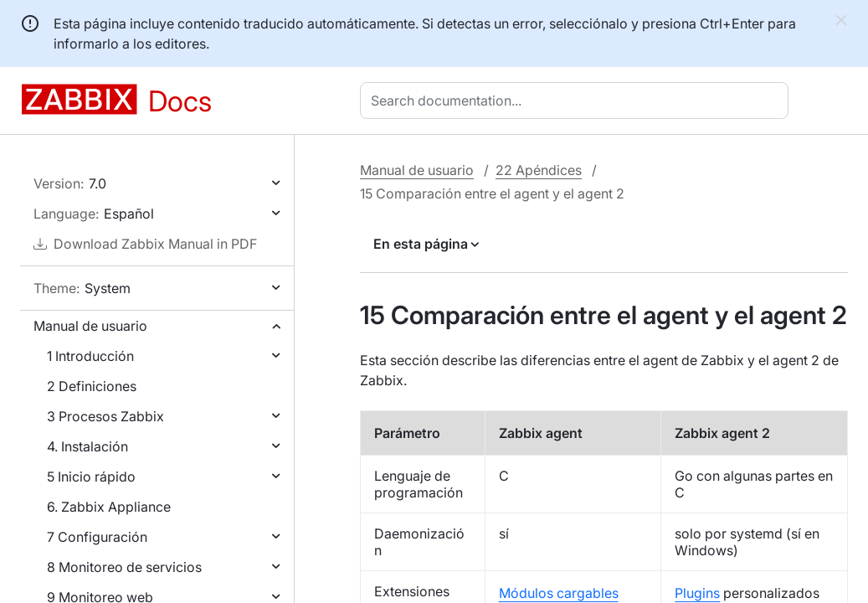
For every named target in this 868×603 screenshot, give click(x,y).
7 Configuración (97, 537)
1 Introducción (90, 356)
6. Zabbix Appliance (109, 507)
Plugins (697, 593)
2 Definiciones (92, 386)
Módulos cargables (559, 593)
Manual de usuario (90, 326)
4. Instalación (87, 446)
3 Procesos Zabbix (105, 416)
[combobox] (578, 100)
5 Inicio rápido (91, 477)
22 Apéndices (539, 170)
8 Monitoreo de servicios (124, 567)
